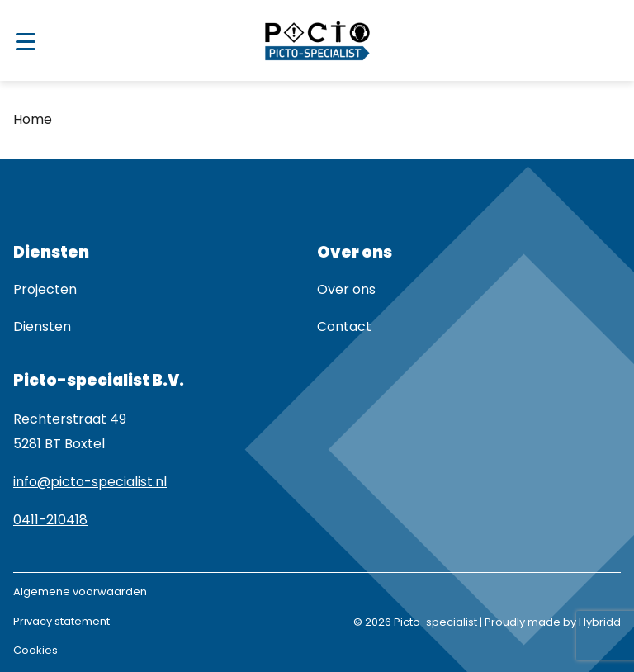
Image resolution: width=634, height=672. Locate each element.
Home (33, 119)
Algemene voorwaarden (80, 592)
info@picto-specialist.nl (90, 482)
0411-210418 (50, 520)
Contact (344, 327)
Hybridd (600, 622)
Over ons (346, 289)
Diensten (42, 327)
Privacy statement (62, 621)
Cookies (35, 650)
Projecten (45, 289)
